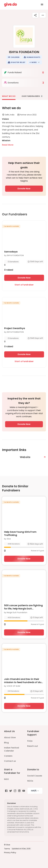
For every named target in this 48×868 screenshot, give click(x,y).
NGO (6, 779)
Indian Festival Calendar (12, 749)
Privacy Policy (10, 853)
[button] (14, 57)
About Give (10, 737)
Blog (6, 743)
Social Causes (35, 776)
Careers (8, 756)
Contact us (10, 761)
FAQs (30, 741)
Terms (7, 849)
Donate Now (24, 189)
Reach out (33, 746)
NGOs (30, 781)
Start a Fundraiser (24, 285)
